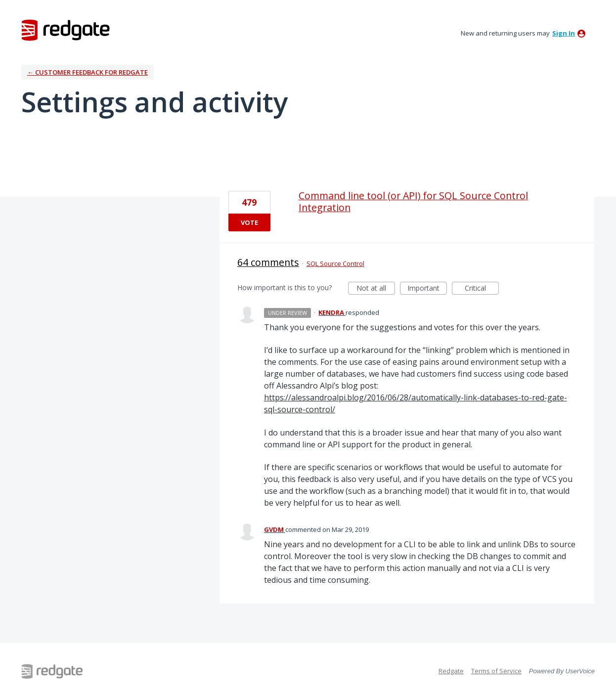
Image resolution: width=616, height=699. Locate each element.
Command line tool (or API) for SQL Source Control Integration (413, 201)
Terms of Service (496, 671)
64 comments (268, 262)
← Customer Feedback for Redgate (88, 72)
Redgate (451, 671)
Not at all (376, 289)
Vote (249, 222)
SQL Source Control (335, 263)
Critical (482, 289)
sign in (564, 33)
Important (427, 289)
